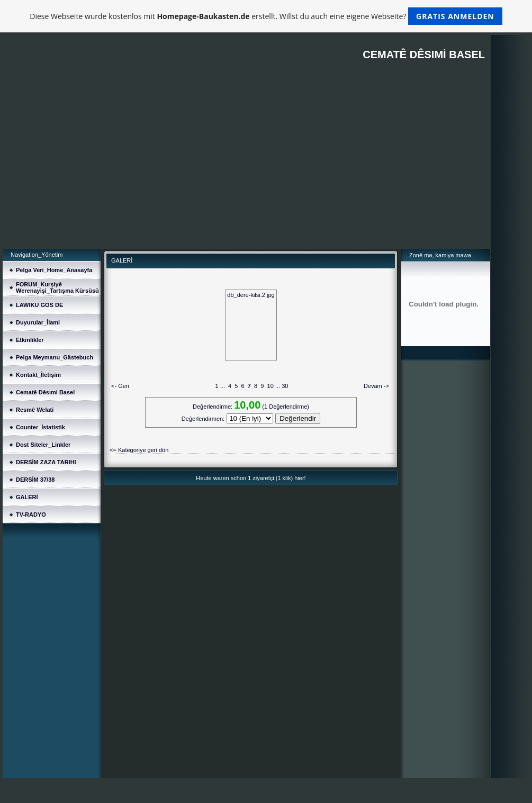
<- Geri (120, 386)
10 (270, 386)
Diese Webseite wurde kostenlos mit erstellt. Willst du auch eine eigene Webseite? (266, 16)
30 (285, 386)
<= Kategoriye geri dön (139, 450)
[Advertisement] (246, 169)
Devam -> (376, 386)
